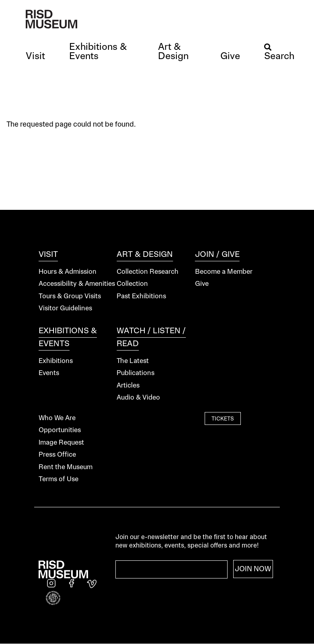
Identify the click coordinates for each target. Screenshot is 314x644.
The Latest (133, 361)
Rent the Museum (66, 467)
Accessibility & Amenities (77, 284)
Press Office (57, 455)
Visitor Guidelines (65, 309)
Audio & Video (138, 398)
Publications (135, 373)
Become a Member (224, 272)
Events (49, 373)
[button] (35, 57)
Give (202, 284)
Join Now (253, 569)
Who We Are (57, 418)
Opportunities (60, 430)
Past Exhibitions (141, 296)
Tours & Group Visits (70, 296)
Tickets (223, 419)
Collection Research (148, 272)
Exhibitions (56, 361)
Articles (128, 386)
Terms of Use (58, 479)
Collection (132, 284)
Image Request (61, 443)
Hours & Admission (68, 272)
